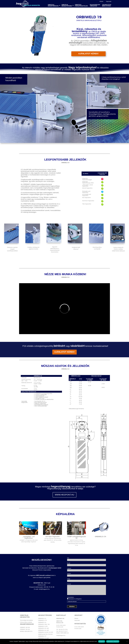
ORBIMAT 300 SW (25, 629)
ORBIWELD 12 (42, 618)
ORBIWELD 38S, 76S (44, 624)
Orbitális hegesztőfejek (67, 5)
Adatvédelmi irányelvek (113, 641)
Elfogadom (102, 641)
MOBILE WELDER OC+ (26, 631)
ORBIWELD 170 (42, 620)
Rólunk (101, 1)
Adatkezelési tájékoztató (72, 601)
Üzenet (70, 584)
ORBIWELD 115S (43, 626)
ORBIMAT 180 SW (25, 627)
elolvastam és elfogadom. (75, 599)
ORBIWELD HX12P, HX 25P (46, 632)
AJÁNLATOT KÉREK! (88, 54)
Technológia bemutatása (107, 5)
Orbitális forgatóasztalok (81, 5)
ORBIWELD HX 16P (44, 628)
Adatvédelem (71, 597)
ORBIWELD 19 (42, 622)
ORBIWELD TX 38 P (44, 638)
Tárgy (69, 579)
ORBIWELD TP (42, 636)
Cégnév (70, 568)
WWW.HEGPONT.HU (65, 495)
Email (69, 563)
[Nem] (127, 641)
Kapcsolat (109, 1)
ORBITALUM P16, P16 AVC (45, 634)
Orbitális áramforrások (53, 5)
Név (69, 558)
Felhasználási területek (95, 5)
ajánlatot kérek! (65, 351)
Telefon (69, 574)
